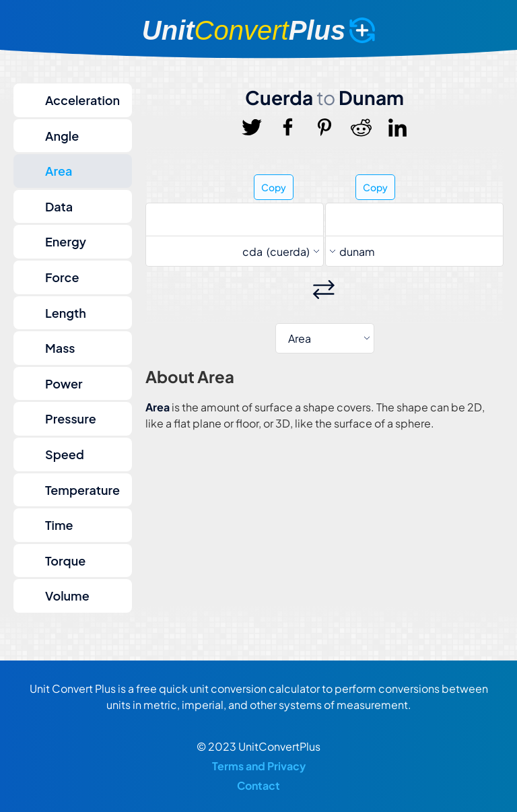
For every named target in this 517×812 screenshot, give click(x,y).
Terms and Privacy (259, 766)
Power (64, 383)
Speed (65, 454)
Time (59, 525)
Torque (65, 561)
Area (59, 171)
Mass (60, 348)
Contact (258, 785)
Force (62, 277)
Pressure (71, 418)
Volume (67, 596)
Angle (62, 136)
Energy (66, 241)
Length (66, 313)
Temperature (82, 490)
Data (59, 206)
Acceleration (82, 100)
